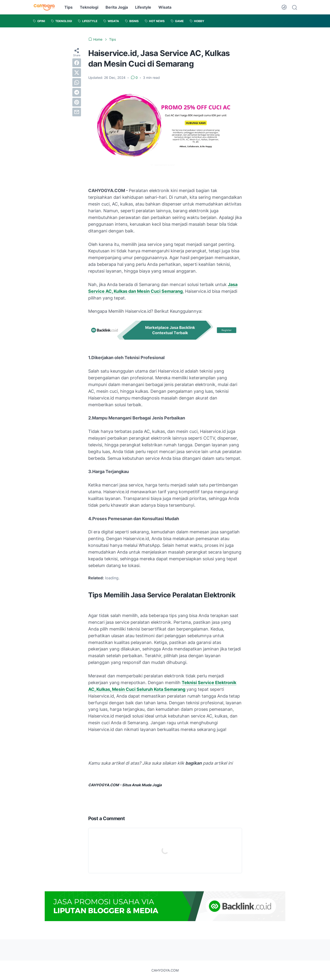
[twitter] (77, 73)
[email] (77, 112)
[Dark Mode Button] (284, 7)
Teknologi (89, 7)
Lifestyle (143, 7)
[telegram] (77, 92)
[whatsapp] (77, 82)
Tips (68, 7)
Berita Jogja (117, 7)
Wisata (165, 7)
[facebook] (77, 63)
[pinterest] (77, 102)
